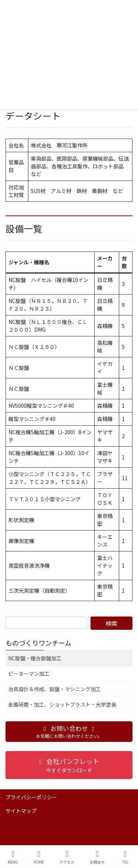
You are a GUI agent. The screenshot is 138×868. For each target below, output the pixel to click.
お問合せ (97, 857)
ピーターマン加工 (29, 674)
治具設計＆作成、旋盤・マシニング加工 (54, 689)
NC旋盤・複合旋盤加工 (35, 658)
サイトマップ (21, 811)
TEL (125, 857)
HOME (39, 857)
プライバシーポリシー (31, 797)
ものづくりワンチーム (38, 643)
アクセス (67, 857)
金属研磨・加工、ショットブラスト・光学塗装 (62, 704)
